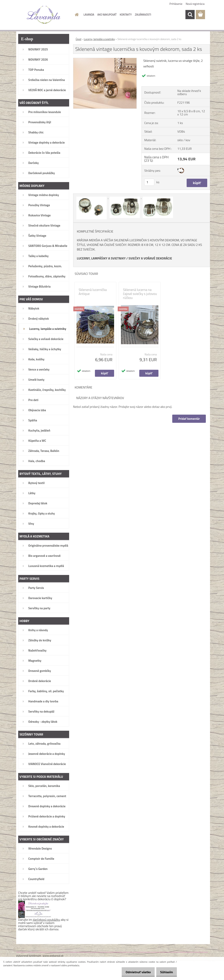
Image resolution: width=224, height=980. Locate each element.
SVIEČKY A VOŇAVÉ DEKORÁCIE (150, 258)
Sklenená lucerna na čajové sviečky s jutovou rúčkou (140, 294)
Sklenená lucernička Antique (93, 292)
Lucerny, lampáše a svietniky (99, 39)
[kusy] (149, 182)
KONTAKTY (126, 15)
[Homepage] (76, 15)
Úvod (79, 39)
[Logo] (44, 15)
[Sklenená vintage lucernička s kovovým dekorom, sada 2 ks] (105, 60)
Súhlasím (165, 972)
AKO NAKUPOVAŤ (107, 15)
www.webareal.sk (53, 956)
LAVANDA (89, 15)
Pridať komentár (189, 419)
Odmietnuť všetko (135, 972)
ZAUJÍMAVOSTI (143, 15)
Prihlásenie (176, 4)
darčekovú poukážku (46, 920)
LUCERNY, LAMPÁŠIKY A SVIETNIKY (101, 258)
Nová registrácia (195, 4)
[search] (190, 15)
